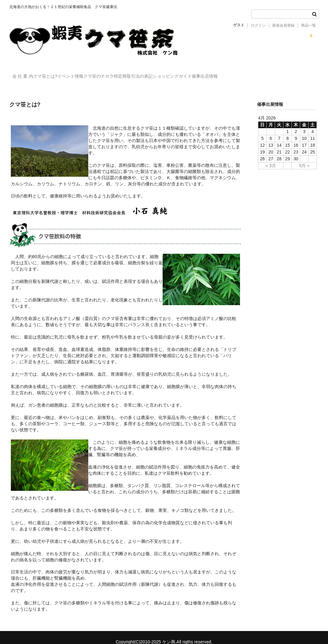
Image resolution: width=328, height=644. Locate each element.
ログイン (258, 25)
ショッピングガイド (239, 73)
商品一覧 (308, 25)
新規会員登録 (283, 25)
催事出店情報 (284, 73)
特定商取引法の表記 (187, 73)
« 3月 (271, 157)
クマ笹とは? (61, 73)
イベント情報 (99, 73)
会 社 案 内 (26, 73)
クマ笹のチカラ (140, 73)
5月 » (304, 157)
